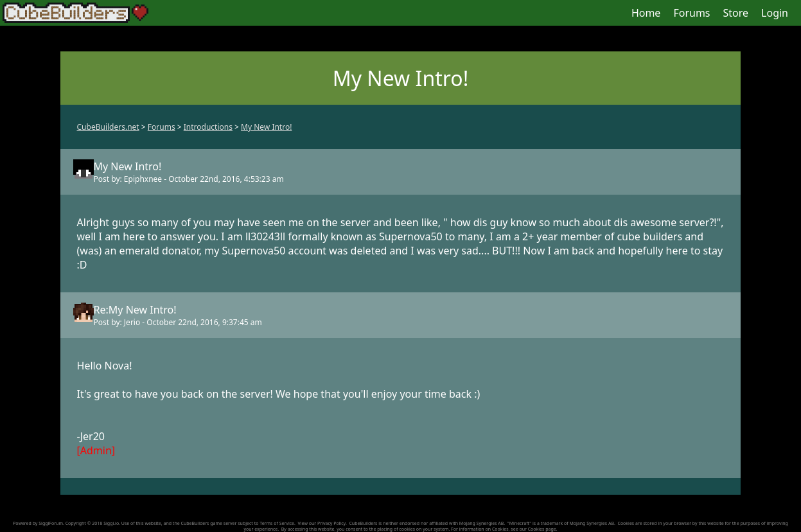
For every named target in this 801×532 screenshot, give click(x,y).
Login (775, 13)
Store (736, 13)
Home (646, 13)
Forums (691, 13)
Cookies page (542, 529)
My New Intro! (266, 127)
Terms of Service (277, 523)
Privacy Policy (331, 523)
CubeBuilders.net (108, 127)
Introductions (208, 127)
